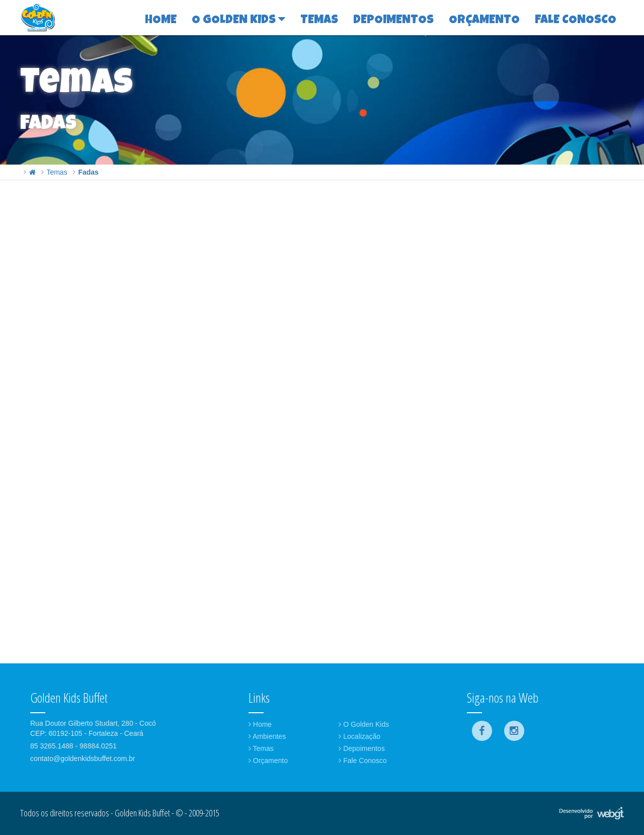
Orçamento (268, 761)
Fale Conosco (363, 761)
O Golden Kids (364, 724)
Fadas (88, 172)
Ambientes (267, 736)
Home (260, 724)
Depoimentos (361, 748)
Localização (359, 736)
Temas (57, 172)
